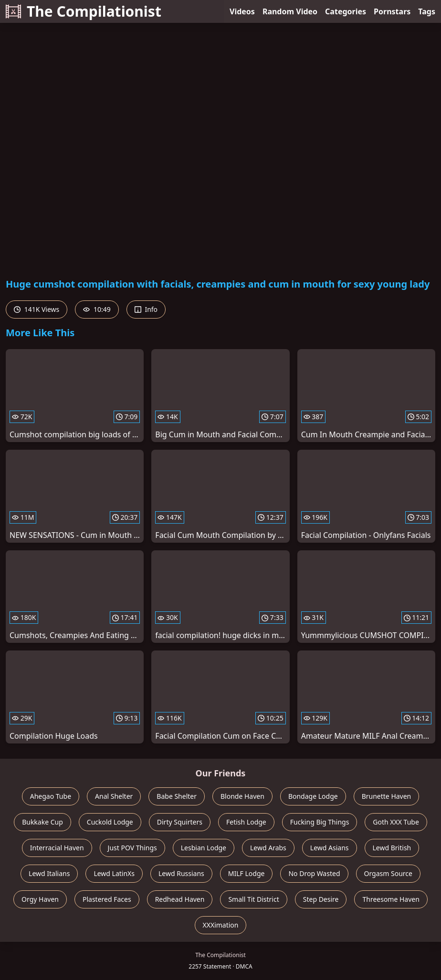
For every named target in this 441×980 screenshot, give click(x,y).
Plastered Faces (107, 899)
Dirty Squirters (180, 822)
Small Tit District (253, 899)
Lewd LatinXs (114, 873)
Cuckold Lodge (110, 822)
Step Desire (321, 899)
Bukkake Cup (42, 822)
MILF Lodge (247, 873)
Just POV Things (132, 848)
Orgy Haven (40, 899)
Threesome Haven (391, 899)
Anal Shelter (114, 796)
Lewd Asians (330, 848)
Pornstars (392, 11)
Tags (427, 11)
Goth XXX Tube (396, 822)
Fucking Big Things (320, 822)
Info (146, 309)
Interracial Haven (57, 848)
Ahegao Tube (51, 796)
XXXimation (221, 925)
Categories (346, 11)
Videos (242, 11)
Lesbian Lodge (204, 848)
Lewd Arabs (268, 848)
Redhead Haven (180, 899)
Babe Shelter (177, 796)
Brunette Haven (387, 796)
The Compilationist (84, 11)
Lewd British (392, 848)
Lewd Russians (181, 873)
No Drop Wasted (314, 873)
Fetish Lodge (246, 822)
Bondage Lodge (313, 796)
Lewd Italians (49, 873)
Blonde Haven (242, 796)
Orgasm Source (388, 873)
